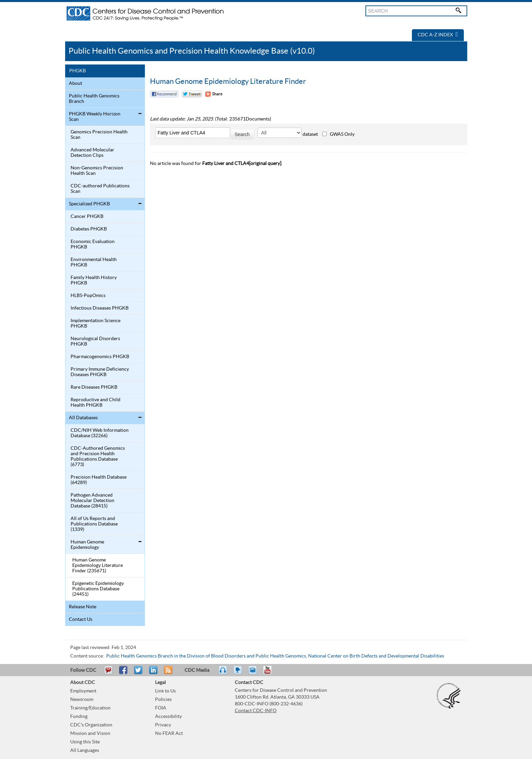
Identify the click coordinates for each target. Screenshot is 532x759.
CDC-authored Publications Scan (100, 189)
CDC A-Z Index (438, 35)
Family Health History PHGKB (94, 280)
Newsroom (82, 700)
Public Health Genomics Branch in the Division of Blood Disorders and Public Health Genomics (206, 656)
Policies (163, 700)
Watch (239, 673)
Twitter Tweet (192, 94)
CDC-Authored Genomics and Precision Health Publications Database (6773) (98, 457)
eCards (254, 673)
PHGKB (78, 71)
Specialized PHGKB (89, 204)
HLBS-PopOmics (88, 296)
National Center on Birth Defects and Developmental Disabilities (376, 656)
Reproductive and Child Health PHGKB (96, 403)
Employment (83, 691)
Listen (223, 673)
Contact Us (81, 619)
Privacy (163, 725)
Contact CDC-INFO (256, 711)
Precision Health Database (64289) (99, 480)
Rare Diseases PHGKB (94, 387)
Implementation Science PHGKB (96, 323)
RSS (167, 673)
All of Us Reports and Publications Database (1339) (94, 524)
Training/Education (90, 708)
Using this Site (85, 742)
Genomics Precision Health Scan (99, 135)
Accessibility (168, 717)
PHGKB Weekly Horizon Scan (95, 117)
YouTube (271, 673)
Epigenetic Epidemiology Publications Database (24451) (98, 589)
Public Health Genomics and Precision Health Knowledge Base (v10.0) (192, 51)
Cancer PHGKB (87, 217)
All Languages (85, 751)
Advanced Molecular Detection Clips (92, 153)
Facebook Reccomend (164, 94)
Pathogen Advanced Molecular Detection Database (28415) (92, 501)
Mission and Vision (90, 734)
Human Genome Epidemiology (87, 545)
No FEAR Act (169, 734)
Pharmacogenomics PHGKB (100, 357)
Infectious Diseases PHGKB (100, 308)
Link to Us (165, 691)
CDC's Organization (91, 725)
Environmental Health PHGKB (94, 262)
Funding (79, 717)
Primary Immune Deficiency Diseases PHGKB (100, 372)
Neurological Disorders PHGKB (95, 341)
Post (152, 673)
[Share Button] (214, 94)
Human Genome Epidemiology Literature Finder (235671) (98, 566)
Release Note (83, 607)
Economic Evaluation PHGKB (93, 244)
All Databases (83, 418)
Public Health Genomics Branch (94, 99)
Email (108, 673)
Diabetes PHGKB (89, 229)
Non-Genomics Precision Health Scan (97, 171)
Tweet (139, 673)
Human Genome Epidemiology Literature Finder (228, 81)
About (75, 84)
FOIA (161, 708)
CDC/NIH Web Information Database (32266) (100, 433)
